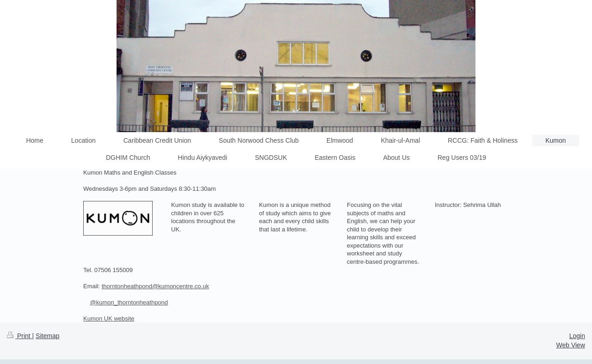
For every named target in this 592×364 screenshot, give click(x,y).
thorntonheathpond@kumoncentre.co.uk (155, 286)
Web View (570, 345)
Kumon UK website (109, 318)
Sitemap (47, 336)
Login (577, 336)
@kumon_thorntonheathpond (129, 302)
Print (20, 336)
